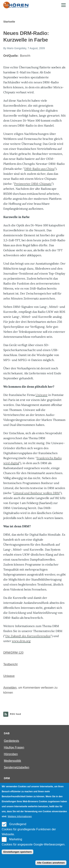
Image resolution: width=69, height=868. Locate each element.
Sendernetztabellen (17, 767)
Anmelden (10, 688)
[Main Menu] (63, 5)
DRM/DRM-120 (13, 653)
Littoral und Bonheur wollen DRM (37, 493)
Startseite (9, 22)
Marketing (16, 839)
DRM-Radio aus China (39, 169)
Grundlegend (18, 824)
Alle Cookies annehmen (51, 863)
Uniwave (41, 395)
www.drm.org (21, 641)
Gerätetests (11, 741)
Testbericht (10, 664)
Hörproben (11, 754)
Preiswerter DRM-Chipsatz (33, 184)
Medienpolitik (12, 761)
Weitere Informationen (20, 816)
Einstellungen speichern (17, 852)
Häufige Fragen (14, 747)
